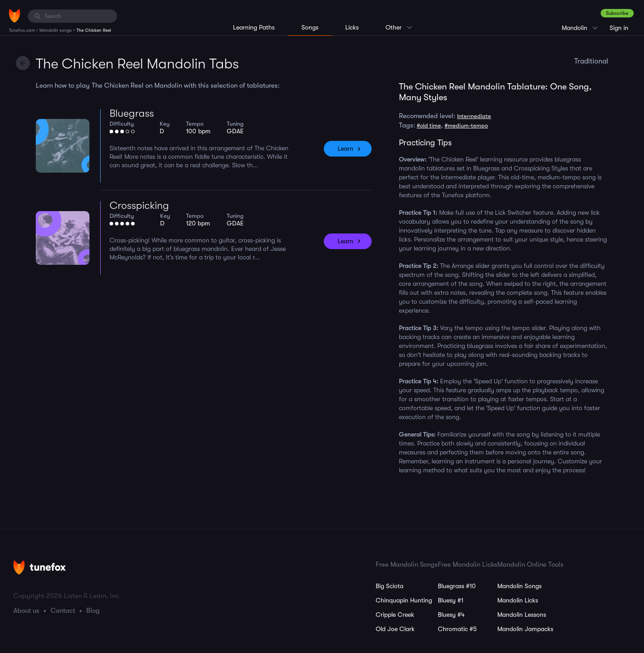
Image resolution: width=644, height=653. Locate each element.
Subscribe (617, 13)
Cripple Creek (395, 615)
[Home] (15, 16)
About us (26, 611)
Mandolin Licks (518, 600)
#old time (429, 125)
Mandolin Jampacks (525, 629)
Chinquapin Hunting (404, 600)
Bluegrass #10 (457, 586)
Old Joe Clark (395, 629)
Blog (93, 611)
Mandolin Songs (519, 586)
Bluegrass (132, 113)
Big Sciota (390, 586)
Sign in (619, 28)
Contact (63, 611)
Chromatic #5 (457, 629)
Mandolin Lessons (522, 615)
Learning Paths (254, 27)
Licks (352, 27)
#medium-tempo (466, 125)
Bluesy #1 (451, 600)
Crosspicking (139, 206)
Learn (345, 148)
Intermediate (474, 116)
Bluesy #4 (451, 615)
